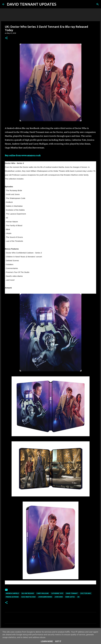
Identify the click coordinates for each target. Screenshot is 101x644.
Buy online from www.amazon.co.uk (23, 155)
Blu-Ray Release (28, 593)
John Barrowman (45, 597)
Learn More (47, 641)
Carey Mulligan (43, 593)
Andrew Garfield (12, 593)
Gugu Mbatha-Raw (28, 597)
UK (78, 597)
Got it (58, 641)
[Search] (60, 4)
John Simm (59, 597)
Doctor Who (86, 593)
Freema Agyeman (12, 597)
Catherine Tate (57, 593)
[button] (6, 38)
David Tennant (72, 593)
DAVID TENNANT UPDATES (32, 4)
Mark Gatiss (70, 597)
